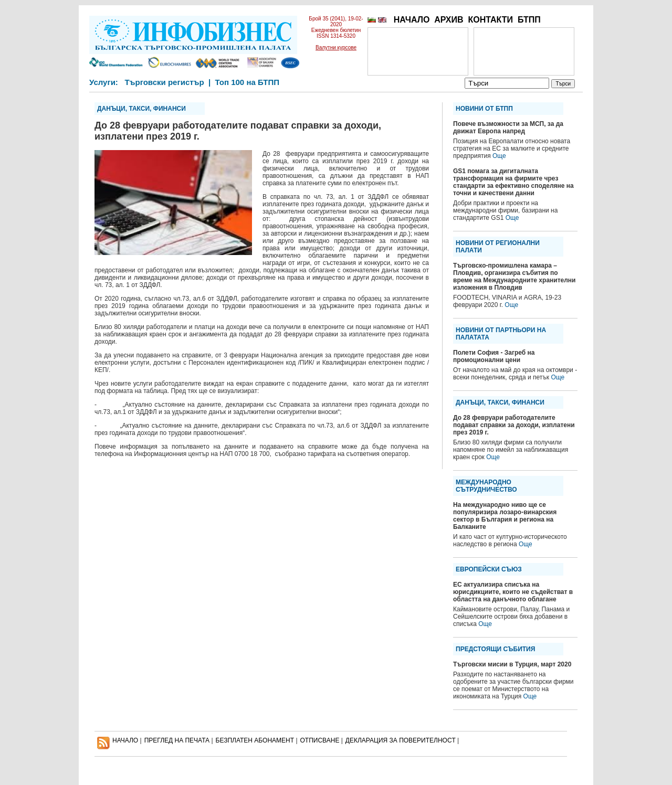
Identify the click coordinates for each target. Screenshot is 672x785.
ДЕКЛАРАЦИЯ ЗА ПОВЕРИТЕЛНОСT (401, 740)
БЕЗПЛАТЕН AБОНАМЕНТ (255, 740)
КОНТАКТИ (490, 20)
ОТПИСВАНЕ (320, 740)
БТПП (529, 20)
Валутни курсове (336, 47)
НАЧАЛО (412, 20)
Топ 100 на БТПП (248, 82)
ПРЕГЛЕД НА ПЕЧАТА (177, 740)
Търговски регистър (164, 82)
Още (499, 156)
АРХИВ (449, 20)
